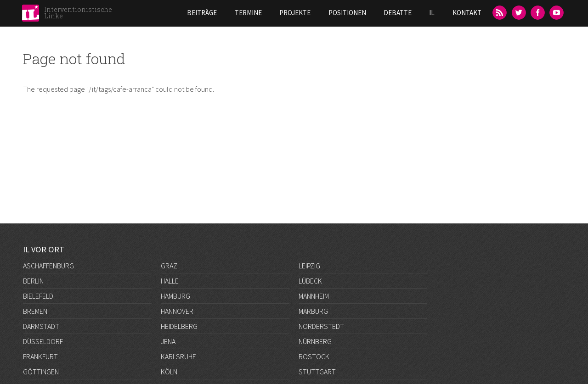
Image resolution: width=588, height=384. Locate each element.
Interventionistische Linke (78, 13)
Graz (169, 266)
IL (432, 13)
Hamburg (175, 296)
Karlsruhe (178, 356)
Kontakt (467, 13)
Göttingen (41, 372)
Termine (248, 13)
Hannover (177, 311)
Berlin (33, 281)
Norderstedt (321, 326)
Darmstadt (41, 326)
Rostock (314, 356)
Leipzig (309, 266)
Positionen (347, 13)
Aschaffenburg (48, 266)
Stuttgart (317, 372)
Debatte (398, 13)
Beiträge (202, 13)
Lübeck (310, 281)
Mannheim (314, 296)
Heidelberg (179, 326)
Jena (168, 341)
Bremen (35, 311)
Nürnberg (315, 341)
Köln (169, 372)
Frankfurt (40, 356)
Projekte (295, 13)
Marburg (313, 311)
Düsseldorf (43, 341)
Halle (170, 281)
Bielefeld (38, 296)
